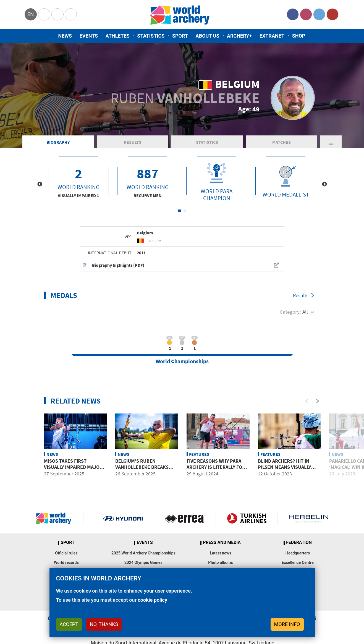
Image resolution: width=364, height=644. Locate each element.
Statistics (151, 36)
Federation (299, 543)
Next (324, 184)
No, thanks (104, 624)
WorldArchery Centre (71, 14)
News (65, 36)
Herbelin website (309, 518)
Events (89, 36)
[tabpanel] (78, 181)
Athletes (118, 36)
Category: (290, 312)
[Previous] (307, 401)
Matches (281, 142)
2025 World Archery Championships (143, 553)
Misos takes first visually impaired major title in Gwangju (73, 467)
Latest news (221, 553)
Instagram (306, 14)
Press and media (222, 543)
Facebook (293, 14)
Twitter (319, 14)
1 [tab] (179, 211)
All (305, 312)
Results (133, 142)
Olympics (44, 14)
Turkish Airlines (247, 518)
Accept (69, 624)
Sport (180, 36)
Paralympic (57, 14)
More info (287, 624)
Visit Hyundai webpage (123, 518)
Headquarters (298, 553)
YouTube (332, 14)
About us (208, 36)
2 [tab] (185, 211)
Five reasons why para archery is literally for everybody (216, 467)
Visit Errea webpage (185, 518)
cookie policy (152, 600)
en (31, 14)
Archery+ (239, 36)
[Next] (318, 401)
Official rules (66, 553)
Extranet (272, 36)
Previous (40, 184)
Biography (58, 142)
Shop (299, 36)
